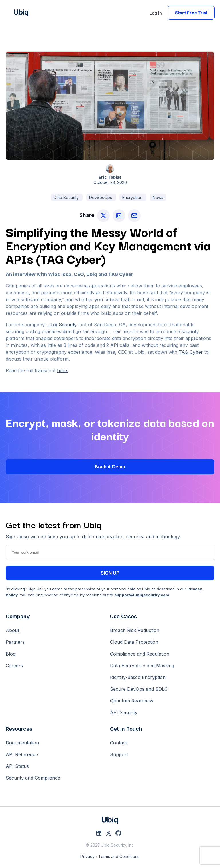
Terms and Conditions (119, 856)
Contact (118, 743)
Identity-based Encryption (138, 677)
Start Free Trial (191, 13)
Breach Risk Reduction (135, 630)
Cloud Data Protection (134, 642)
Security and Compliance (33, 778)
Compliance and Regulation (140, 654)
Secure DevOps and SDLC (139, 689)
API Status (17, 766)
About (12, 630)
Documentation (22, 743)
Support (119, 754)
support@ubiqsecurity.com (142, 595)
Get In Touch (126, 729)
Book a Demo (110, 467)
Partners (15, 642)
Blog (11, 654)
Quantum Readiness (132, 701)
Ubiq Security (62, 325)
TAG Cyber (191, 352)
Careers (14, 666)
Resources (19, 729)
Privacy (88, 856)
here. (63, 370)
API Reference (22, 754)
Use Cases (123, 616)
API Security (124, 712)
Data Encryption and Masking (142, 666)
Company (18, 616)
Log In (156, 13)
